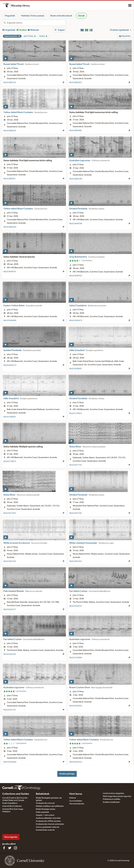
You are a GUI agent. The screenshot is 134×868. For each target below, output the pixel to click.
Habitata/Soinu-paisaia (33, 16)
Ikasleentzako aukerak (45, 830)
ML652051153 (10, 710)
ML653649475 (76, 320)
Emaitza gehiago (67, 774)
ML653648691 (76, 369)
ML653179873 (10, 461)
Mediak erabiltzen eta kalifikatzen (50, 806)
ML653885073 (76, 83)
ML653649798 (76, 224)
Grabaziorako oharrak (45, 803)
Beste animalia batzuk (61, 16)
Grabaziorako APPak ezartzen (48, 821)
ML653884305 (10, 227)
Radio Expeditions (10, 803)
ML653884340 (76, 179)
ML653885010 (10, 131)
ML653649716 (10, 272)
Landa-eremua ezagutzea (113, 793)
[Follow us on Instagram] (15, 848)
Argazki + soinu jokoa (45, 815)
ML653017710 (75, 465)
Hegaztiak (10, 16)
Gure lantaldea (76, 801)
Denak (81, 16)
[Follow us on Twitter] (10, 848)
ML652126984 (76, 658)
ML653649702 (76, 276)
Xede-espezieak (42, 812)
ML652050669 (10, 762)
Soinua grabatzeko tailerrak (47, 827)
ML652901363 (76, 561)
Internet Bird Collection (12, 806)
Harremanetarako (77, 804)
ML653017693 (10, 513)
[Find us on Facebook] (4, 848)
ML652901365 (10, 561)
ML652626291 (10, 654)
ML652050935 (76, 706)
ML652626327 (76, 606)
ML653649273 (10, 365)
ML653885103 (10, 83)
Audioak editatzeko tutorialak (48, 818)
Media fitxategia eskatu (46, 809)
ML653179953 (76, 413)
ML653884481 (76, 131)
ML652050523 (76, 762)
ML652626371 (10, 609)
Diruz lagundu (11, 837)
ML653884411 (10, 179)
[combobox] (36, 23)
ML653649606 (10, 320)
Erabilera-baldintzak (111, 802)
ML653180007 (10, 417)
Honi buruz (76, 794)
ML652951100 (75, 513)
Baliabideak (43, 794)
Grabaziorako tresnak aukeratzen (50, 824)
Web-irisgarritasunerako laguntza (117, 796)
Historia (73, 798)
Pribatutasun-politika (112, 799)
